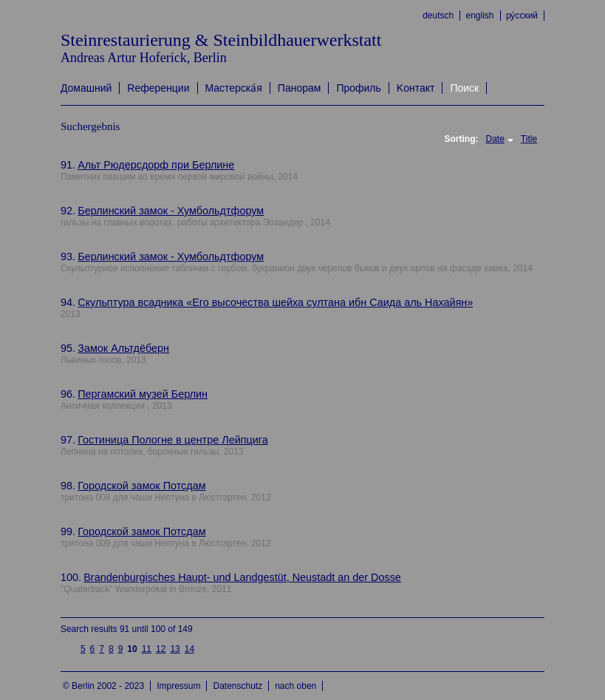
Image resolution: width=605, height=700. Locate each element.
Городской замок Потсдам (141, 486)
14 (189, 649)
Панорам (300, 88)
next (205, 643)
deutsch (438, 16)
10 (132, 649)
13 (175, 649)
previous (69, 648)
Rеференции (158, 88)
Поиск (464, 88)
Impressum (178, 686)
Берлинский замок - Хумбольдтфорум (171, 211)
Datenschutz (237, 686)
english (480, 16)
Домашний (86, 88)
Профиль (358, 88)
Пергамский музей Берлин (143, 394)
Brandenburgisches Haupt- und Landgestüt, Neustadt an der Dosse (242, 577)
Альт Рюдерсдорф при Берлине (156, 165)
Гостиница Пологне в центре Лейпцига (172, 440)
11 (147, 649)
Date (495, 139)
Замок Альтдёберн (123, 348)
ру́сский (522, 16)
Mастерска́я (234, 88)
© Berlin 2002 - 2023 (103, 686)
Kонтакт (416, 88)
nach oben (295, 686)
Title (529, 139)
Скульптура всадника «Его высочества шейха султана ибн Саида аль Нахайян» (275, 302)
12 (161, 649)
